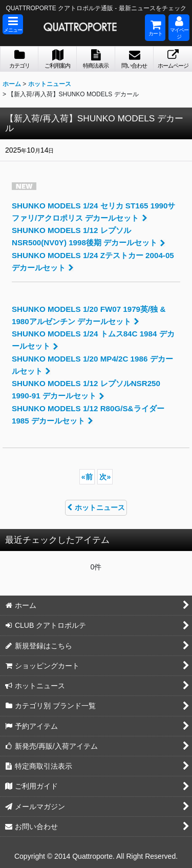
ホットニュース (96, 507)
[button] (13, 24)
